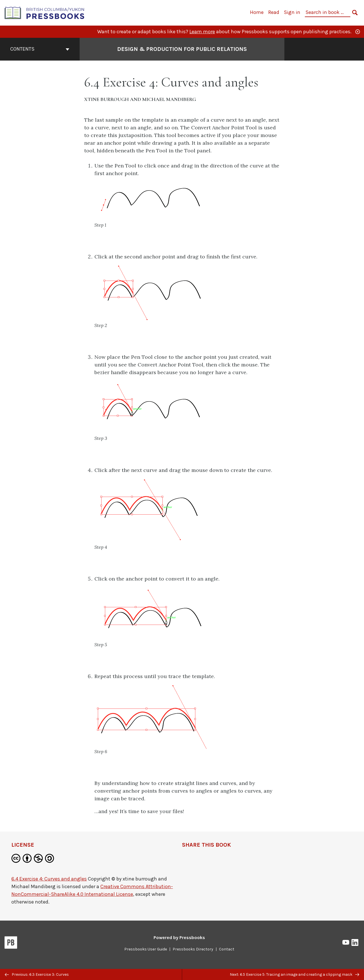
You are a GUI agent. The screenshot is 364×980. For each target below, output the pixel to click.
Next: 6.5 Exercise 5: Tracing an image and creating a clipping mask (294, 974)
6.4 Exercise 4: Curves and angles (49, 879)
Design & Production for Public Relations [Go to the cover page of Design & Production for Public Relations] (182, 49)
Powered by (179, 937)
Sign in (292, 12)
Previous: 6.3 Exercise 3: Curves (37, 974)
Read (274, 12)
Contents (40, 49)
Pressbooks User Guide (146, 949)
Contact (227, 949)
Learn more (202, 32)
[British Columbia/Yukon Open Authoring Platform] (45, 12)
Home (257, 12)
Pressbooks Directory (193, 949)
